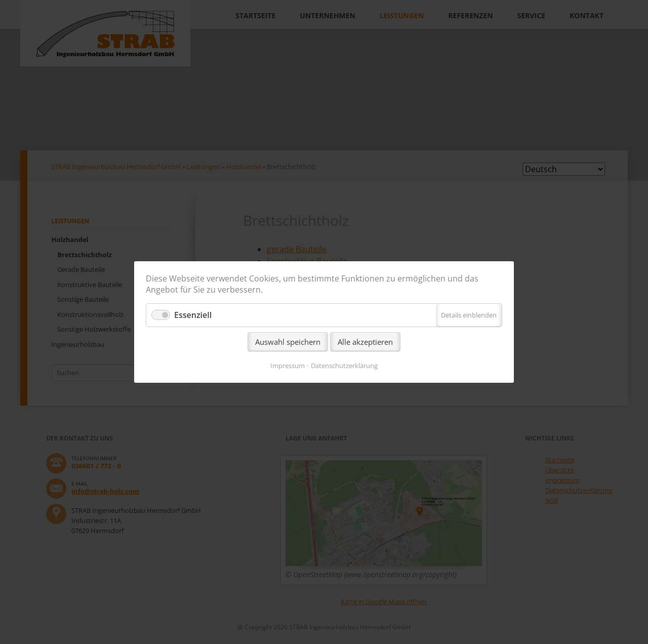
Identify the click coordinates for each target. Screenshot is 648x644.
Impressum (288, 366)
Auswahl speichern (288, 342)
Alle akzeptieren (365, 342)
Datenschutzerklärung (344, 366)
